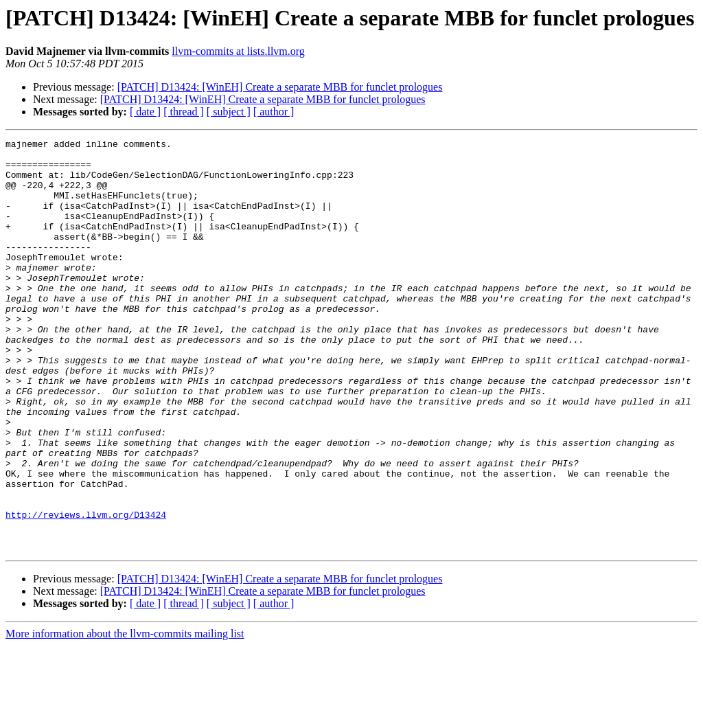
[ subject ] (229, 112)
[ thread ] (184, 112)
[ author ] (274, 112)
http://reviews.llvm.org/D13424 (86, 591)
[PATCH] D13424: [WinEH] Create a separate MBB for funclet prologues (280, 87)
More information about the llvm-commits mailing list (125, 716)
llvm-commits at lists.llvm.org (238, 51)
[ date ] (145, 112)
